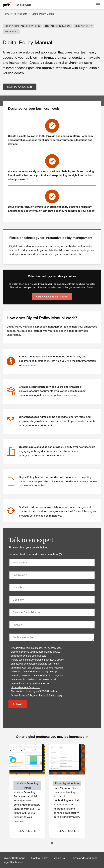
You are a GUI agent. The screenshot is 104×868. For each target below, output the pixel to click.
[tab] (52, 843)
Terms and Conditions (84, 858)
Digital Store (24, 5)
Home (6, 14)
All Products (20, 14)
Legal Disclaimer (13, 862)
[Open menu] (98, 5)
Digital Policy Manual (43, 14)
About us (59, 858)
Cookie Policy (39, 858)
